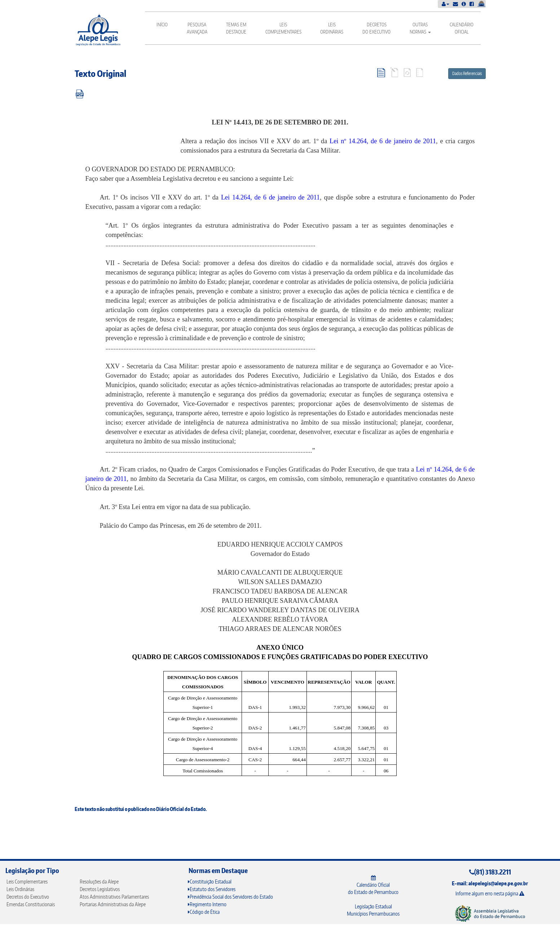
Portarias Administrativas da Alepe (113, 904)
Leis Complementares (283, 28)
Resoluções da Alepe (99, 882)
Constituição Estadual (210, 882)
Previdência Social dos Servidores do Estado (230, 897)
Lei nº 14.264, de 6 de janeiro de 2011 (383, 141)
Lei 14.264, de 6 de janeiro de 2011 (270, 197)
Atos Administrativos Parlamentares (114, 897)
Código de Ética (204, 912)
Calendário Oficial (462, 28)
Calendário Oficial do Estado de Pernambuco (373, 885)
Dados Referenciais (467, 73)
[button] (446, 4)
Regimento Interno (207, 904)
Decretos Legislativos (100, 889)
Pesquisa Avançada (197, 28)
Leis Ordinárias (332, 28)
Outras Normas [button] (420, 28)
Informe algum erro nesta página (490, 893)
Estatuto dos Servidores (212, 889)
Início (162, 25)
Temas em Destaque (236, 28)
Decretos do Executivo (376, 28)
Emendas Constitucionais (31, 904)
